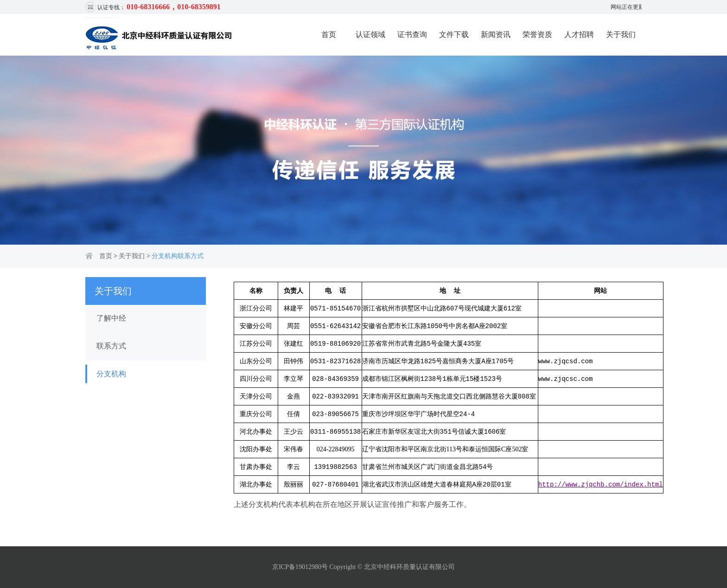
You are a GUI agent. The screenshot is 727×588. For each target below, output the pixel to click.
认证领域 (370, 35)
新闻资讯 (496, 35)
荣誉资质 (537, 35)
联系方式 (111, 346)
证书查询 (412, 35)
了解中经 (111, 318)
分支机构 (111, 374)
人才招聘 (579, 35)
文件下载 (454, 35)
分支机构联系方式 (178, 256)
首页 (329, 35)
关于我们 (621, 35)
